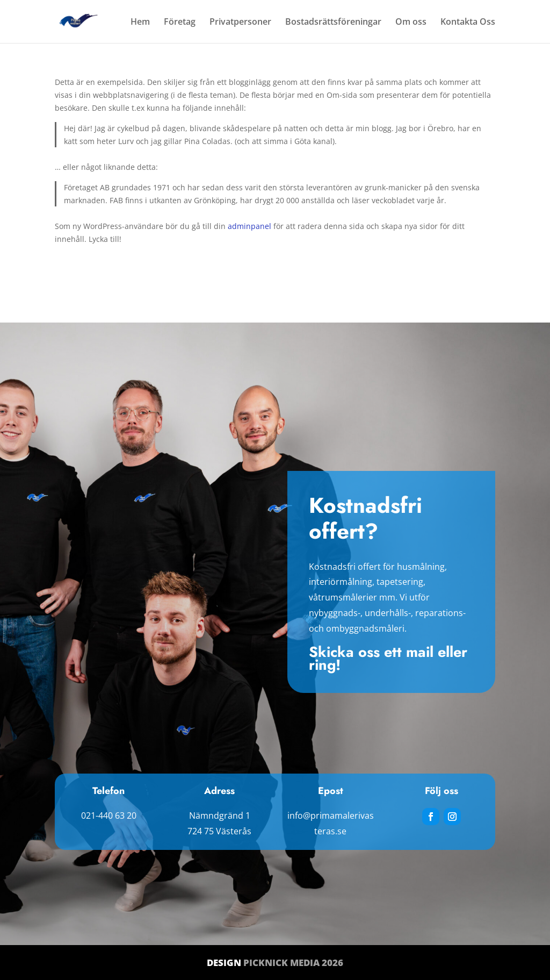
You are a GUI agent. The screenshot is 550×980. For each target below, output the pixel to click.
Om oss (411, 23)
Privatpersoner (240, 23)
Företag (180, 23)
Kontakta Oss (468, 23)
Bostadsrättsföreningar (333, 23)
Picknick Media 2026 (293, 963)
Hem (140, 23)
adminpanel (249, 226)
